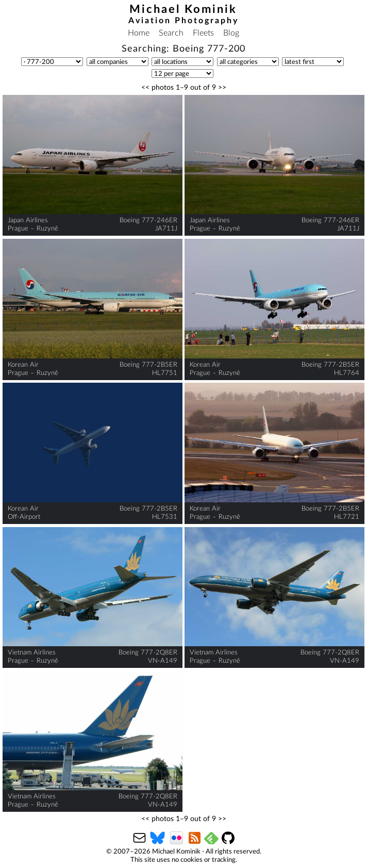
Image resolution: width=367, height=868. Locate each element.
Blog (231, 33)
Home (139, 33)
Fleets (203, 33)
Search (171, 33)
